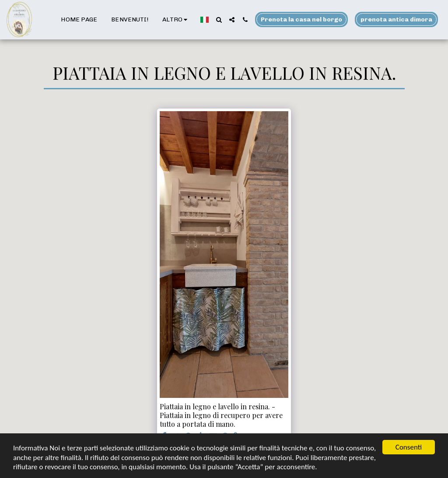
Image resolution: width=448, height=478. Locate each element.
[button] (219, 20)
